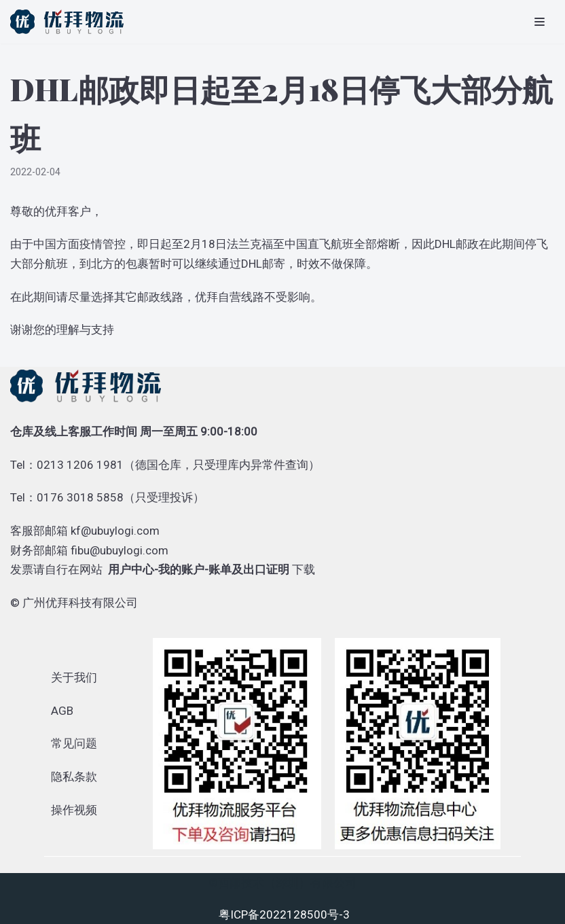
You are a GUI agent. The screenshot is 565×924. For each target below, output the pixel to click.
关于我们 (74, 677)
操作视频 (74, 810)
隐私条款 (74, 777)
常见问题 (74, 743)
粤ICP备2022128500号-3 (284, 914)
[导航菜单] (540, 22)
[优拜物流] (70, 22)
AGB (62, 711)
